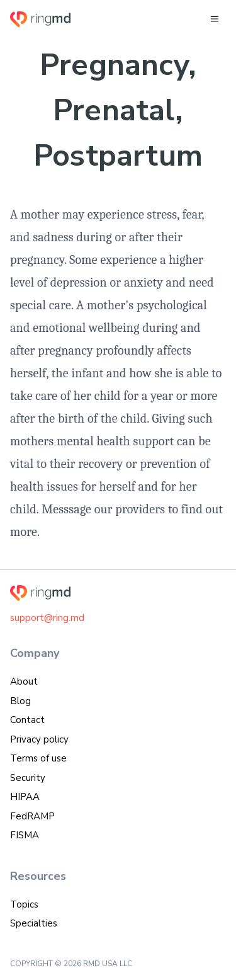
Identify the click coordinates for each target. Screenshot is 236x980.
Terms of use (38, 758)
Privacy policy (39, 739)
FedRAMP (32, 816)
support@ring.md (47, 618)
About (24, 681)
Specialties (34, 923)
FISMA (25, 835)
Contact (27, 720)
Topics (24, 904)
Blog (20, 701)
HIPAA (25, 797)
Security (28, 778)
